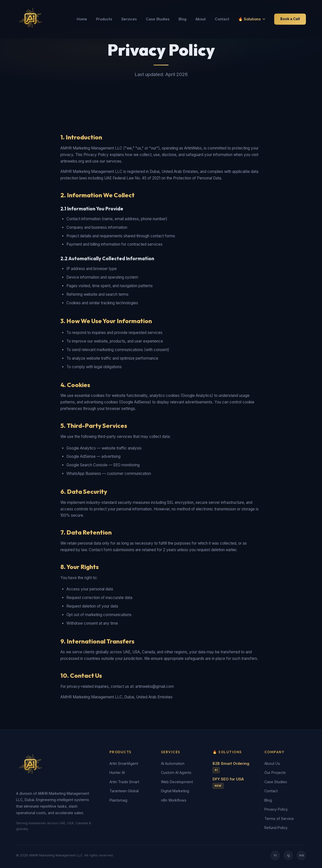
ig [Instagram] (288, 855)
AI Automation (173, 763)
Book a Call (290, 19)
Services (129, 19)
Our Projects (275, 772)
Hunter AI (117, 772)
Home (82, 19)
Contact (222, 19)
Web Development (177, 782)
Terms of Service (279, 819)
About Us (272, 763)
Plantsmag (118, 800)
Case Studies (158, 19)
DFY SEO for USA (228, 783)
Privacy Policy (276, 809)
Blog (183, 19)
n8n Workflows (174, 800)
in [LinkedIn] (275, 855)
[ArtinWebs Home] (31, 19)
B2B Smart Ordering (231, 767)
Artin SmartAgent (124, 763)
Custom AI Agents (176, 772)
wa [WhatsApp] (301, 855)
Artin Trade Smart (124, 782)
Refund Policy (276, 828)
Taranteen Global (124, 791)
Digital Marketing (175, 791)
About (201, 19)
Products (104, 19)
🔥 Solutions (252, 19)
